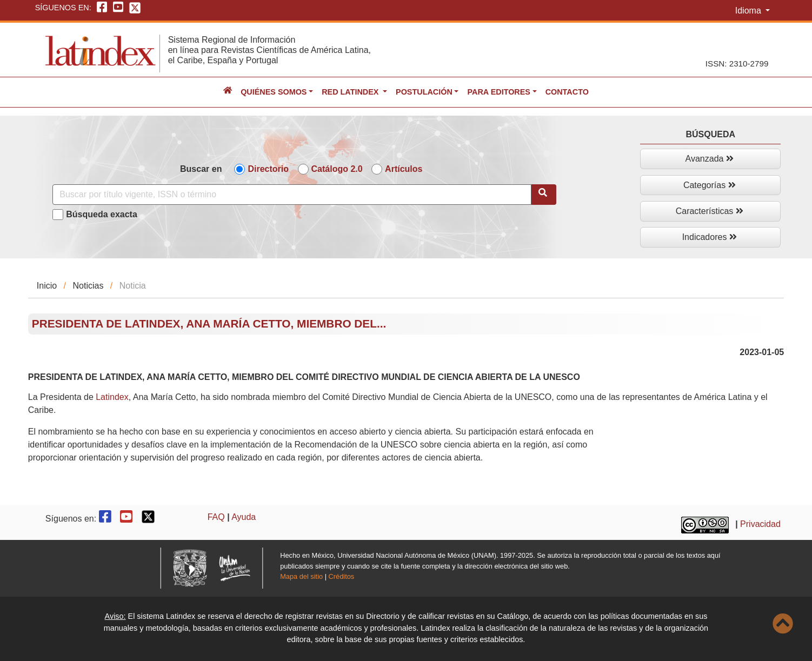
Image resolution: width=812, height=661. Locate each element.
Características (710, 211)
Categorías (710, 185)
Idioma (749, 11)
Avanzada (710, 159)
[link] (112, 397)
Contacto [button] (567, 92)
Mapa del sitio (301, 576)
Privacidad (760, 525)
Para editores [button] (498, 92)
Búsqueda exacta (102, 214)
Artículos (404, 169)
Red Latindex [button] (351, 92)
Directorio (268, 169)
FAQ (216, 517)
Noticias (88, 286)
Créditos (342, 576)
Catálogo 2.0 (337, 169)
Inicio (47, 286)
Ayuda (244, 517)
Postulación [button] (424, 92)
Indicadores (710, 237)
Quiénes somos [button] (274, 92)
